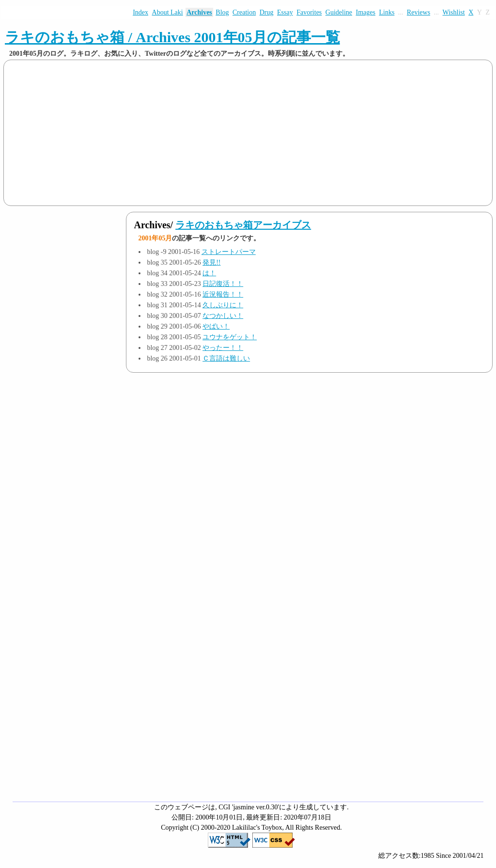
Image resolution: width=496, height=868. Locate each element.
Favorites (309, 12)
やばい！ (216, 326)
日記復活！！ (223, 284)
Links (387, 12)
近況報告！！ (223, 294)
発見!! (211, 262)
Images (366, 12)
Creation (244, 12)
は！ (209, 273)
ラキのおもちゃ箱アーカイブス (243, 225)
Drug (267, 12)
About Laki (168, 12)
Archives (199, 12)
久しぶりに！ (223, 305)
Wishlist (454, 12)
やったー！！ (223, 348)
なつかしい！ (223, 316)
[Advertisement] (248, 133)
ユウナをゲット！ (230, 337)
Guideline (339, 12)
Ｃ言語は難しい (226, 358)
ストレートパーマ (229, 252)
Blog (222, 12)
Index (140, 12)
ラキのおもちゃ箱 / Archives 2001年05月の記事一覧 (172, 37)
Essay (285, 12)
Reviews (418, 12)
